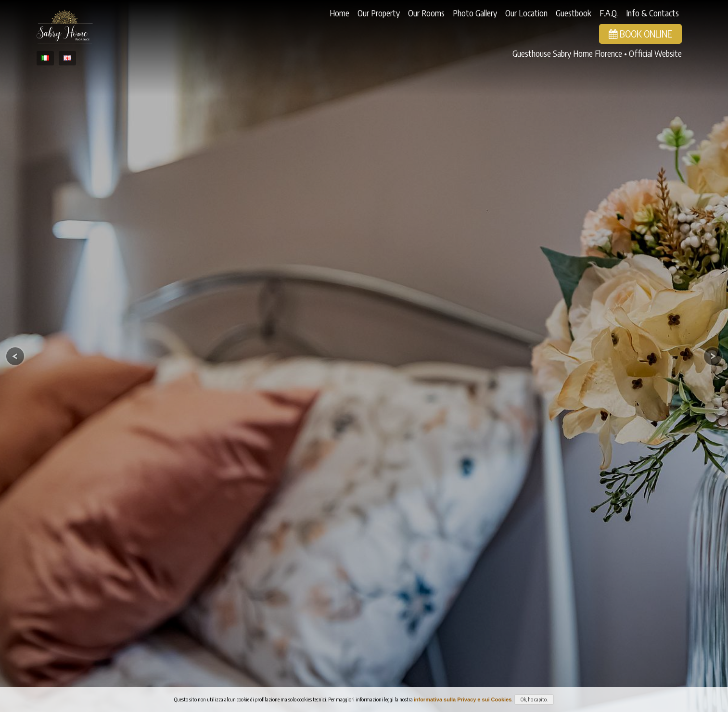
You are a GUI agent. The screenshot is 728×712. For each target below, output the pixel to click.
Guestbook (574, 13)
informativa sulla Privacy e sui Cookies (463, 699)
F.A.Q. (609, 13)
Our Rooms (426, 13)
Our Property (379, 13)
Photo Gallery (475, 13)
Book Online (640, 33)
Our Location (526, 13)
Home (339, 13)
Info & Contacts (652, 13)
